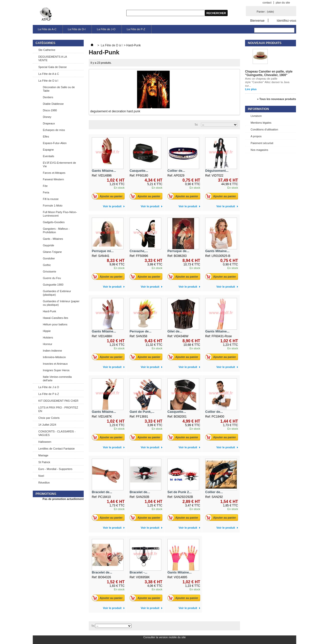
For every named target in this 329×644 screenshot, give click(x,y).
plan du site (283, 3)
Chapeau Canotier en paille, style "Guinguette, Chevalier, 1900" (269, 73)
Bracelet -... (138, 572)
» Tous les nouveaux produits (277, 99)
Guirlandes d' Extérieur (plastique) (57, 293)
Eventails (49, 156)
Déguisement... (217, 171)
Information (258, 109)
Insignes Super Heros (56, 370)
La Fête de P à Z (49, 394)
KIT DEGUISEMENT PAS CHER (58, 401)
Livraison (256, 116)
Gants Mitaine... (104, 171)
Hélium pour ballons (55, 324)
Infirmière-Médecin (54, 357)
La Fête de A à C (49, 74)
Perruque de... (178, 251)
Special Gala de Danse (53, 67)
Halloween (45, 442)
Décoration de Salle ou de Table (59, 89)
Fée (45, 186)
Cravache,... (139, 251)
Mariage (43, 455)
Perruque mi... (103, 251)
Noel (41, 476)
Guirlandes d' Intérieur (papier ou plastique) (61, 303)
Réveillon (44, 483)
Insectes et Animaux (55, 364)
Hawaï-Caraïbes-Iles (55, 318)
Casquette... (139, 171)
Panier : (265, 12)
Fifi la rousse (51, 199)
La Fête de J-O (106, 29)
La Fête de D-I (77, 29)
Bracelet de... (102, 492)
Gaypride (49, 245)
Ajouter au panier (109, 196)
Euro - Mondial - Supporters (55, 469)
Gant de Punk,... (142, 412)
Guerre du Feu (52, 278)
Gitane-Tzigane (52, 252)
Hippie (47, 331)
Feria (46, 192)
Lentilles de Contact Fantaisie (56, 449)
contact (267, 3)
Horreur (48, 344)
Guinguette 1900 (53, 285)
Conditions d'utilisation (264, 129)
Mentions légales (261, 123)
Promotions (46, 494)
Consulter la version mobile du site (164, 637)
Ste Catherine (47, 50)
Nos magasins (259, 150)
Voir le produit (112, 206)
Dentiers (48, 97)
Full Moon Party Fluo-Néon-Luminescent (60, 214)
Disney (47, 117)
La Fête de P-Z (136, 29)
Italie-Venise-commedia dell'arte (57, 379)
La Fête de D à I (48, 81)
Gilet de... (175, 331)
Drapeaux (49, 123)
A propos (256, 136)
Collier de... (176, 171)
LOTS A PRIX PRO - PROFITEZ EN (58, 409)
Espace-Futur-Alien (55, 143)
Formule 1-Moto (53, 206)
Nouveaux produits (265, 43)
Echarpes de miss (54, 130)
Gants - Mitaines (53, 239)
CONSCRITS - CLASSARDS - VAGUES (57, 433)
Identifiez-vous (287, 21)
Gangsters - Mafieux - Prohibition (56, 230)
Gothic (47, 265)
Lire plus (251, 89)
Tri (196, 125)
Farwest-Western (53, 179)
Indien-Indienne (52, 351)
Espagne (48, 150)
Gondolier (49, 258)
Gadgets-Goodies (54, 222)
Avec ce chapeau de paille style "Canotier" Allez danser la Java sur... (267, 82)
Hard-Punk (50, 311)
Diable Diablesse (53, 104)
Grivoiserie (50, 272)
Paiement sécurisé (262, 143)
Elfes (46, 137)
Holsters (48, 337)
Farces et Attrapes (54, 173)
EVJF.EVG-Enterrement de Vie (59, 164)
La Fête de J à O (49, 387)
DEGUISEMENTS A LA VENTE (53, 58)
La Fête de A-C (47, 29)
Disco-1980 (50, 110)
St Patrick (44, 462)
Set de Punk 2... (180, 492)
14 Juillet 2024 (47, 425)
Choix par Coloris (49, 418)
